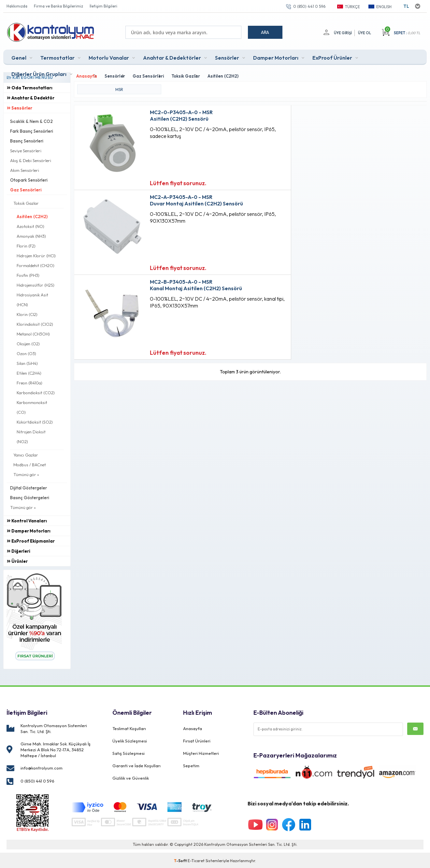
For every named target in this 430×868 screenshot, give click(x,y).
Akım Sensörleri (25, 169)
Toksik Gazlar (26, 202)
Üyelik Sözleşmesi (130, 738)
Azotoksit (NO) (30, 225)
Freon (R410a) (29, 382)
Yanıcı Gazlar (26, 454)
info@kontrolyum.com (42, 767)
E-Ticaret (196, 860)
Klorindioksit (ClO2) (35, 323)
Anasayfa (193, 727)
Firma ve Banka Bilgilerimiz (58, 6)
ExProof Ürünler (332, 57)
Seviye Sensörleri (26, 150)
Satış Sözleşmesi (129, 749)
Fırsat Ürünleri (197, 738)
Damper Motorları (276, 57)
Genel (19, 57)
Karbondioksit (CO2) (36, 392)
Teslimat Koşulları (129, 727)
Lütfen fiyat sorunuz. (165, 181)
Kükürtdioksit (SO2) (35, 421)
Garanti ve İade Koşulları (136, 760)
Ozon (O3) (26, 352)
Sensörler (227, 57)
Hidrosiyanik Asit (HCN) (32, 299)
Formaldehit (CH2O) (36, 264)
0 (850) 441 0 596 (309, 6)
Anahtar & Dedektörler (172, 57)
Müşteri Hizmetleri (201, 749)
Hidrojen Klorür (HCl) (36, 255)
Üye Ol (365, 33)
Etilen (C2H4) (29, 372)
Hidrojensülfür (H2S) (36, 284)
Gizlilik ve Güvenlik (131, 771)
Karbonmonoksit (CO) (32, 406)
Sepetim (191, 760)
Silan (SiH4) (27, 362)
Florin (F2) (26, 245)
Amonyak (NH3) (31, 235)
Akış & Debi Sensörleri (31, 159)
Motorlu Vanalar (109, 57)
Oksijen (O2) (28, 343)
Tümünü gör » (26, 473)
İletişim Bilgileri (103, 6)
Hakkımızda (17, 6)
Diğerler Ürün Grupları (39, 73)
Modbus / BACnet (30, 464)
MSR (119, 87)
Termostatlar (57, 57)
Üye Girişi (342, 33)
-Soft (181, 860)
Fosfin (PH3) (28, 274)
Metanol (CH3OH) (33, 333)
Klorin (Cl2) (27, 313)
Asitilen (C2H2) (32, 216)
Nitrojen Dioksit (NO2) (31, 436)
